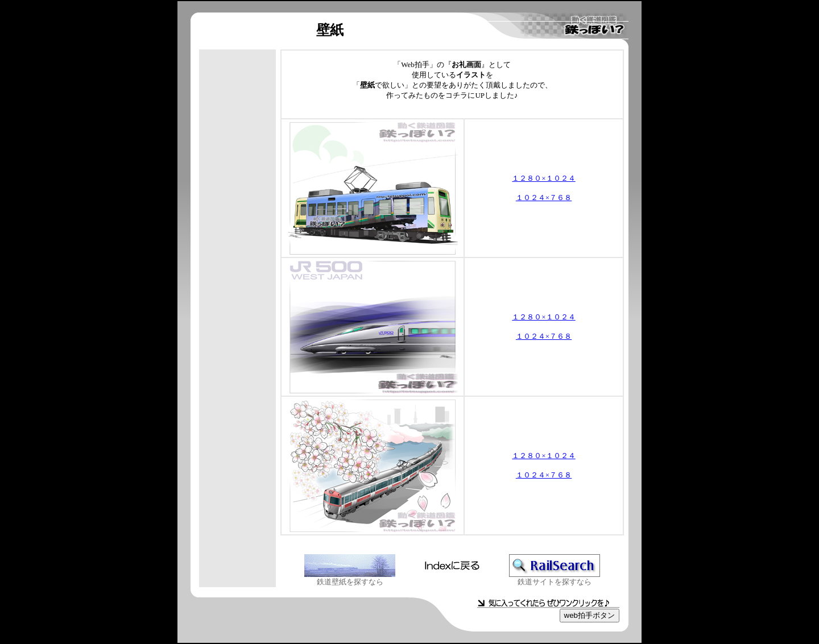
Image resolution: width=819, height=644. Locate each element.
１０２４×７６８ (544, 198)
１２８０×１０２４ (543, 178)
